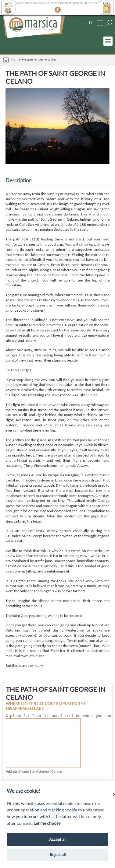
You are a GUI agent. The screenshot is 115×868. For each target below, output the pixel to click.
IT (91, 22)
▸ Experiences (33, 59)
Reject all (58, 855)
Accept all (58, 839)
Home (11, 60)
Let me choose (47, 823)
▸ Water (51, 59)
